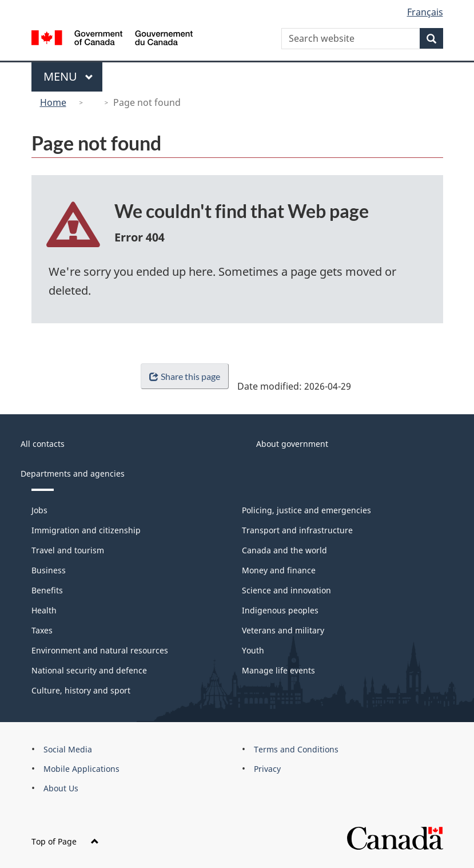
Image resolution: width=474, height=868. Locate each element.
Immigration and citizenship (86, 530)
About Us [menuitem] (61, 788)
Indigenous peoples (280, 610)
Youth (253, 650)
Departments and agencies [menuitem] (73, 473)
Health (44, 610)
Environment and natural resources (100, 650)
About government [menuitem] (292, 444)
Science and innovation (286, 590)
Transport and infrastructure (297, 530)
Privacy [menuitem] (267, 769)
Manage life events (278, 670)
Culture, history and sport (81, 690)
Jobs (39, 510)
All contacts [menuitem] (43, 444)
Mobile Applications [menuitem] (81, 769)
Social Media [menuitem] (68, 749)
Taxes (42, 630)
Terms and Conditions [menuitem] (296, 749)
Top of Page (65, 841)
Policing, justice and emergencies (306, 510)
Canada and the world (284, 550)
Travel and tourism (68, 550)
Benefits (47, 590)
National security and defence (89, 670)
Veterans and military (283, 630)
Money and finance (279, 570)
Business (49, 570)
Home (53, 102)
